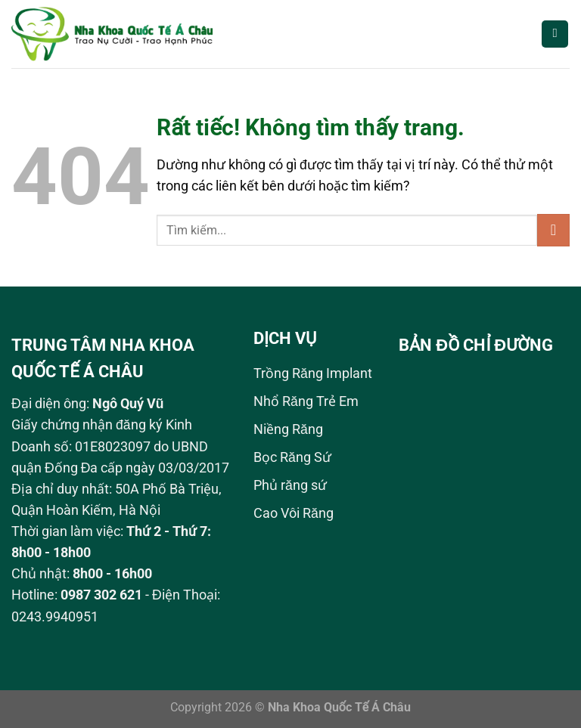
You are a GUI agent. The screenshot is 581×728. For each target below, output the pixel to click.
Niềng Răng (288, 429)
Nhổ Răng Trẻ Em (306, 401)
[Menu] (555, 34)
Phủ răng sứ (290, 485)
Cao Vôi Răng (294, 513)
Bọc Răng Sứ (292, 457)
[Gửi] (553, 230)
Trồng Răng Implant (313, 373)
